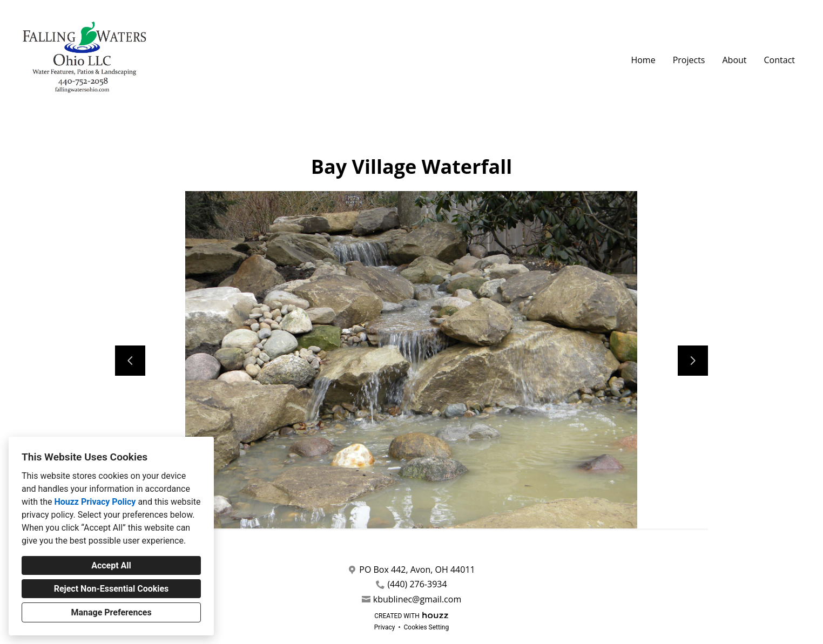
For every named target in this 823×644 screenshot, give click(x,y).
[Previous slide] (130, 361)
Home (643, 60)
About (734, 60)
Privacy (385, 627)
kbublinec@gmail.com (417, 599)
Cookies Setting (427, 627)
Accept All (111, 565)
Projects (689, 60)
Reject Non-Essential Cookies (112, 589)
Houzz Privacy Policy (95, 502)
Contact (780, 60)
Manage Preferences (111, 612)
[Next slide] (693, 361)
